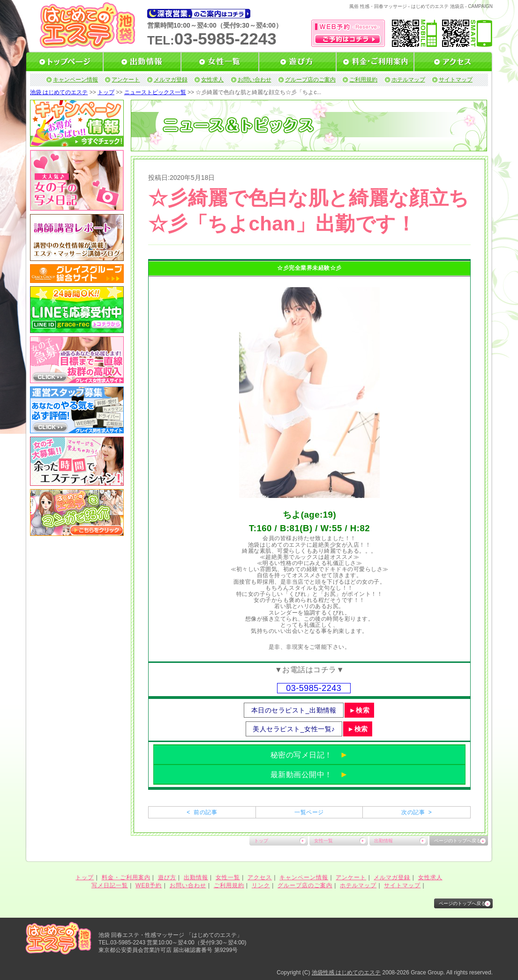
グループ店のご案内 (310, 80)
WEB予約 (149, 885)
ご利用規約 (363, 80)
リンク (261, 885)
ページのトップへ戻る (458, 841)
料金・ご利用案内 (126, 877)
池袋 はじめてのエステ (59, 92)
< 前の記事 (202, 812)
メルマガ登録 (171, 80)
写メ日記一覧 (110, 885)
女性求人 (212, 80)
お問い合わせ (255, 80)
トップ (106, 92)
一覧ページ (309, 812)
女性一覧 (323, 841)
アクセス (260, 877)
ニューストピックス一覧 (155, 92)
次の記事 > (417, 812)
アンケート (126, 80)
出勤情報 (383, 841)
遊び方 (167, 877)
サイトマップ (456, 80)
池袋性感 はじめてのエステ (346, 973)
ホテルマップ (408, 80)
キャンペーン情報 (75, 80)
